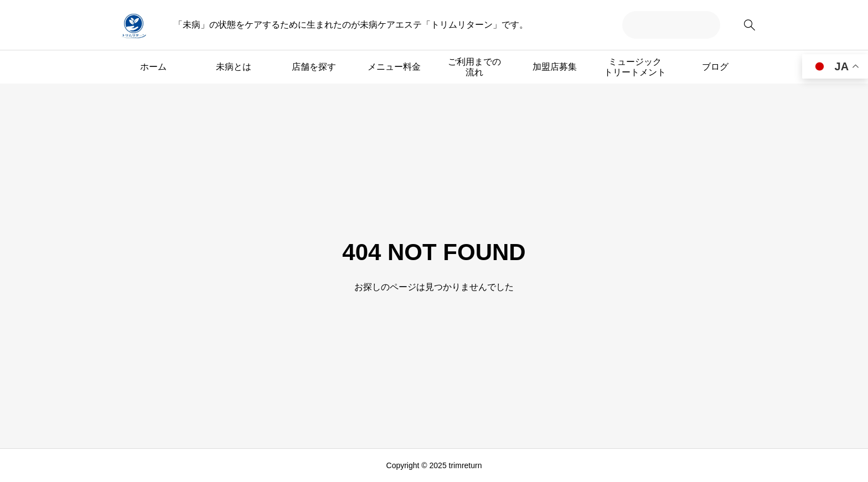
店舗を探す (314, 67)
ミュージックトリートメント (635, 67)
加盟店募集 (555, 67)
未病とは (234, 67)
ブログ (715, 67)
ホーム (153, 67)
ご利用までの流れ (474, 67)
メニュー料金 (394, 67)
